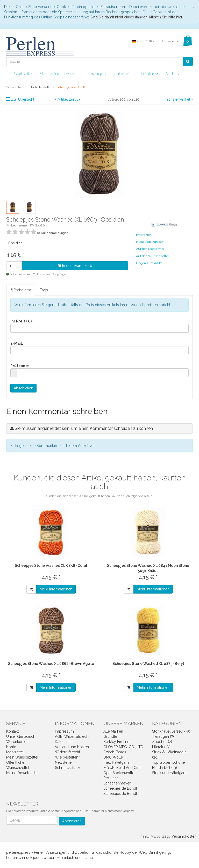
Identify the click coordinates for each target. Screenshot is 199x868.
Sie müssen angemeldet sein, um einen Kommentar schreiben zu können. (84, 428)
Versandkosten (184, 836)
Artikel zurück (69, 99)
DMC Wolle (113, 757)
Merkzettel (15, 752)
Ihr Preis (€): (22, 321)
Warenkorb (16, 742)
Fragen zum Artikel (150, 263)
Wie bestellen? (67, 757)
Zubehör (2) (162, 742)
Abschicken (23, 388)
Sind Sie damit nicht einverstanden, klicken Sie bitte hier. (137, 17)
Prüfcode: (20, 366)
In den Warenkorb (75, 266)
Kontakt (12, 731)
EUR (150, 41)
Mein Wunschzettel (22, 757)
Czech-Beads (115, 752)
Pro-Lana (111, 778)
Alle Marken (113, 731)
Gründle (110, 736)
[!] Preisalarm (21, 290)
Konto (11, 747)
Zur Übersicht (23, 99)
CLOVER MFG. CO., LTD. (124, 747)
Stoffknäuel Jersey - (59, 74)
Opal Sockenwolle (119, 773)
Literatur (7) (161, 747)
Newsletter (64, 762)
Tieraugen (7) (163, 736)
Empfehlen (144, 235)
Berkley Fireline (116, 742)
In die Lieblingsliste (150, 242)
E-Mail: (17, 343)
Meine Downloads (21, 773)
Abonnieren (72, 821)
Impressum (64, 731)
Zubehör (122, 74)
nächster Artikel (178, 99)
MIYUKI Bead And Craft (122, 768)
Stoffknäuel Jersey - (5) (171, 731)
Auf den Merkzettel (150, 249)
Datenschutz (65, 742)
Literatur (148, 74)
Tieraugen (96, 74)
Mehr (173, 74)
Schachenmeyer (117, 783)
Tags (44, 290)
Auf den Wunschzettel (152, 256)
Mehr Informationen (56, 589)
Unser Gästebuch (21, 736)
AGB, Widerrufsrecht (72, 736)
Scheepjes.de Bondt (120, 788)
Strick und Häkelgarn (169, 773)
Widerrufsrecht (67, 752)
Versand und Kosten (72, 747)
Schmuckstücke (68, 768)
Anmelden (170, 41)
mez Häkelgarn (116, 762)
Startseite (23, 74)
